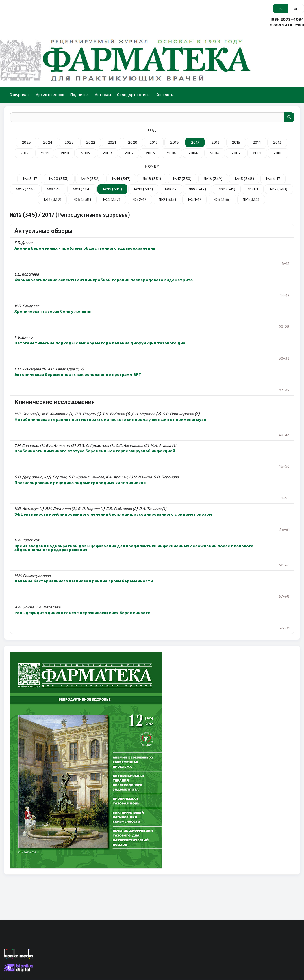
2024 (48, 142)
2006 (150, 153)
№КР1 (253, 189)
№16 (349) (213, 179)
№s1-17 (195, 199)
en (296, 9)
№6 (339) (53, 199)
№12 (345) (113, 189)
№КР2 (171, 189)
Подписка (79, 95)
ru (281, 9)
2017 (195, 142)
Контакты (165, 95)
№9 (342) (197, 189)
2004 (193, 153)
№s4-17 (273, 179)
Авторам (103, 95)
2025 (26, 142)
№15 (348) (244, 179)
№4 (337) (112, 199)
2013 (277, 142)
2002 (236, 153)
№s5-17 (30, 179)
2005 (172, 153)
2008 (107, 153)
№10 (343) (143, 189)
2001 (257, 153)
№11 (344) (82, 189)
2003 (215, 153)
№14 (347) (121, 179)
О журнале (20, 95)
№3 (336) (222, 199)
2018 (175, 142)
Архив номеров (50, 95)
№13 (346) (25, 189)
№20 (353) (59, 179)
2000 (278, 153)
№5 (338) (82, 199)
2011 (45, 153)
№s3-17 (54, 189)
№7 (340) (279, 189)
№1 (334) (251, 199)
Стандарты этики (133, 95)
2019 (154, 142)
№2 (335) (167, 199)
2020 (133, 142)
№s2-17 (139, 199)
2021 (112, 142)
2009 (86, 153)
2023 (69, 142)
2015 (236, 142)
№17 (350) (182, 179)
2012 (24, 153)
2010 (65, 153)
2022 (91, 142)
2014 (257, 142)
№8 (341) (227, 189)
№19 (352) (90, 179)
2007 (129, 153)
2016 (215, 142)
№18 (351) (152, 179)
